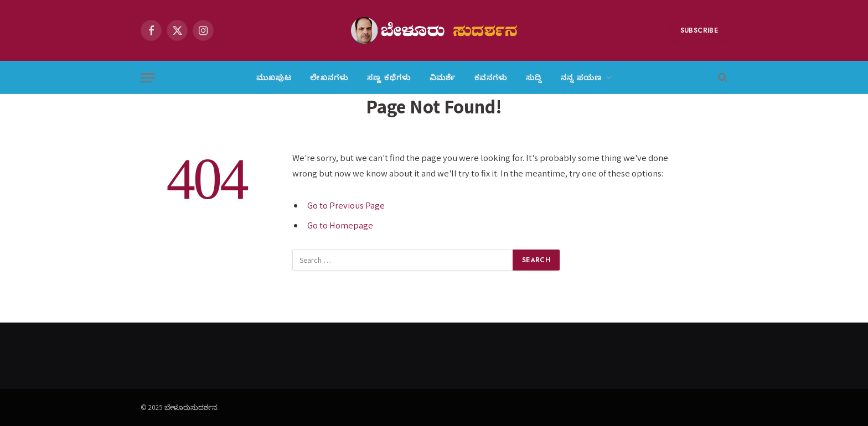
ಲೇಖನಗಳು (329, 77)
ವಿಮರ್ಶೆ (443, 77)
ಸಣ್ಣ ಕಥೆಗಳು (389, 77)
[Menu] (148, 78)
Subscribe (699, 30)
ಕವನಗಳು (491, 77)
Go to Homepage (340, 225)
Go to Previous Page (346, 205)
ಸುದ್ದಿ (534, 77)
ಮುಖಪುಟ (274, 77)
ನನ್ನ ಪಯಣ (581, 77)
